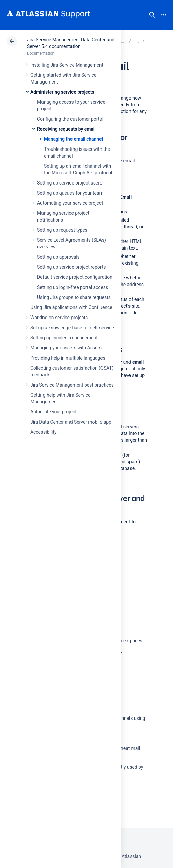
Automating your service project (70, 203)
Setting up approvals (58, 257)
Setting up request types (62, 230)
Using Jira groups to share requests (74, 297)
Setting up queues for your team (70, 193)
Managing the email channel (73, 139)
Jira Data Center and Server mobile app (71, 422)
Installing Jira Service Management (67, 65)
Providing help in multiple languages (68, 358)
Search (152, 15)
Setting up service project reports (71, 267)
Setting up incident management (64, 338)
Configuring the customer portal (70, 119)
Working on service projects (59, 318)
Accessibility (43, 432)
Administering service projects (62, 92)
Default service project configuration (75, 277)
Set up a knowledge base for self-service (72, 328)
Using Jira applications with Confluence (71, 307)
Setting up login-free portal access (73, 287)
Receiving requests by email (66, 129)
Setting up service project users (70, 183)
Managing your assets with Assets (66, 348)
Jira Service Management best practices (72, 385)
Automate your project (53, 412)
